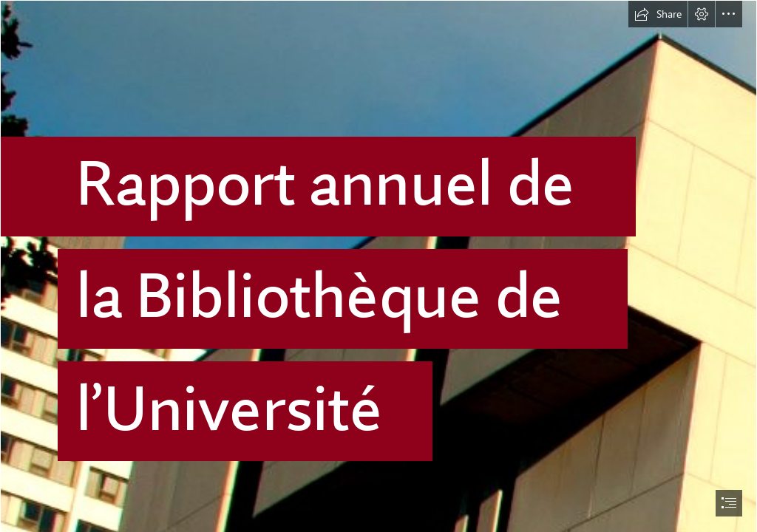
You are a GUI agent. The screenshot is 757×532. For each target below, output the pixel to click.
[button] (658, 14)
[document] (378, 266)
